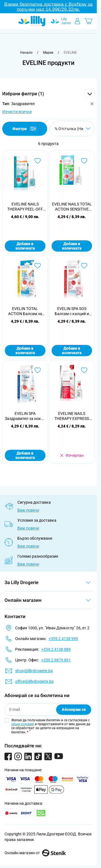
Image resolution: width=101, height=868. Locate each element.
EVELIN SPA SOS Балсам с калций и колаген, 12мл (72, 311)
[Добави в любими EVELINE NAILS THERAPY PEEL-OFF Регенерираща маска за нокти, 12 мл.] (38, 161)
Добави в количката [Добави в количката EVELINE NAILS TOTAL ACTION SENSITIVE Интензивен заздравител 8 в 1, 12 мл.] (72, 246)
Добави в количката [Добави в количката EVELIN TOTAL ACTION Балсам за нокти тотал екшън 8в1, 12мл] (25, 351)
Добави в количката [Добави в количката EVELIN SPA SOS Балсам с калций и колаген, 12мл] (72, 351)
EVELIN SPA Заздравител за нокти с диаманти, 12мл (25, 416)
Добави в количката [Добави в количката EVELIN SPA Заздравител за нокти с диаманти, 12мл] (25, 455)
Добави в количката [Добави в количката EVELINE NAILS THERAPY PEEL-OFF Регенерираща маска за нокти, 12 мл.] (25, 246)
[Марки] (48, 53)
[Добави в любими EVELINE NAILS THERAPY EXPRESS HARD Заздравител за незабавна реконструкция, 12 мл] (84, 370)
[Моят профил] (77, 21)
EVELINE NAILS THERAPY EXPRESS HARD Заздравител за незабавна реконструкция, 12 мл (72, 416)
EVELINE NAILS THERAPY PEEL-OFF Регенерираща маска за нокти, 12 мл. (25, 207)
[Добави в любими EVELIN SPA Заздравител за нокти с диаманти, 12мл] (38, 370)
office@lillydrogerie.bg (34, 681)
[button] (48, 94)
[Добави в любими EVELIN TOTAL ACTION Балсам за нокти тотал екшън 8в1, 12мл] (38, 266)
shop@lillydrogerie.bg (34, 671)
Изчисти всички (17, 112)
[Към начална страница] (26, 53)
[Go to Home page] (32, 21)
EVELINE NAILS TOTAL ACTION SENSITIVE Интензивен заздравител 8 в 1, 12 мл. (72, 207)
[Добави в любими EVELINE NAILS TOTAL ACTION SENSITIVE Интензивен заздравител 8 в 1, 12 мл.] (84, 161)
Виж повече (28, 510)
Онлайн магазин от (35, 853)
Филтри (25, 129)
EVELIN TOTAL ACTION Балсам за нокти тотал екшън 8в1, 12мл (25, 311)
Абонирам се (74, 709)
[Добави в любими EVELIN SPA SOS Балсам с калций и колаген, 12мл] (84, 266)
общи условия (23, 724)
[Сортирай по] (72, 129)
